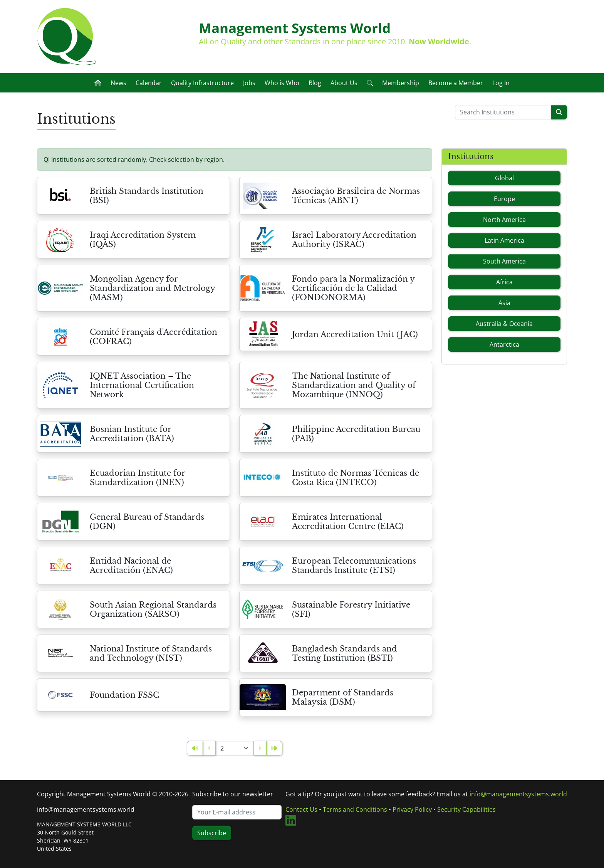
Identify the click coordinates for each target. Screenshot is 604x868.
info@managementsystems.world (86, 809)
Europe (504, 199)
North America (504, 220)
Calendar (149, 83)
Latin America (504, 240)
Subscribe (212, 833)
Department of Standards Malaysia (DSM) (343, 697)
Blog (315, 83)
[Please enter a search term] (503, 112)
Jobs (249, 83)
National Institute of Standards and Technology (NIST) (151, 653)
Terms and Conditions (355, 809)
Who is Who (282, 83)
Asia (504, 303)
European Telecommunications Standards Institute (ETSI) (354, 566)
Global (504, 178)
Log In (501, 83)
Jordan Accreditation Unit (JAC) (355, 334)
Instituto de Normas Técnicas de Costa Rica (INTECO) (356, 478)
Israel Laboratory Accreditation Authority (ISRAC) (354, 240)
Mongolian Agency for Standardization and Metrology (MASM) (152, 288)
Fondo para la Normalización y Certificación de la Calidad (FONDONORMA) (353, 288)
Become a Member (456, 83)
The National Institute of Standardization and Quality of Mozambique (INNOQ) (354, 385)
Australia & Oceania (504, 324)
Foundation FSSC (124, 695)
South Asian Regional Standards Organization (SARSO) (153, 609)
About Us (344, 83)
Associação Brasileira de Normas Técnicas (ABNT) (356, 196)
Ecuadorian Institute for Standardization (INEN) (137, 478)
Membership (401, 83)
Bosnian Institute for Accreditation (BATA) (132, 434)
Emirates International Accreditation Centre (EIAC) (348, 522)
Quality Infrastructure (202, 83)
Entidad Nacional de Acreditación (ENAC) (131, 566)
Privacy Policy (412, 809)
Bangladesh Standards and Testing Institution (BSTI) (345, 653)
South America (504, 261)
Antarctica (504, 344)
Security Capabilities (466, 809)
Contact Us (301, 809)
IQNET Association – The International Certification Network (142, 385)
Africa (504, 282)
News (118, 83)
